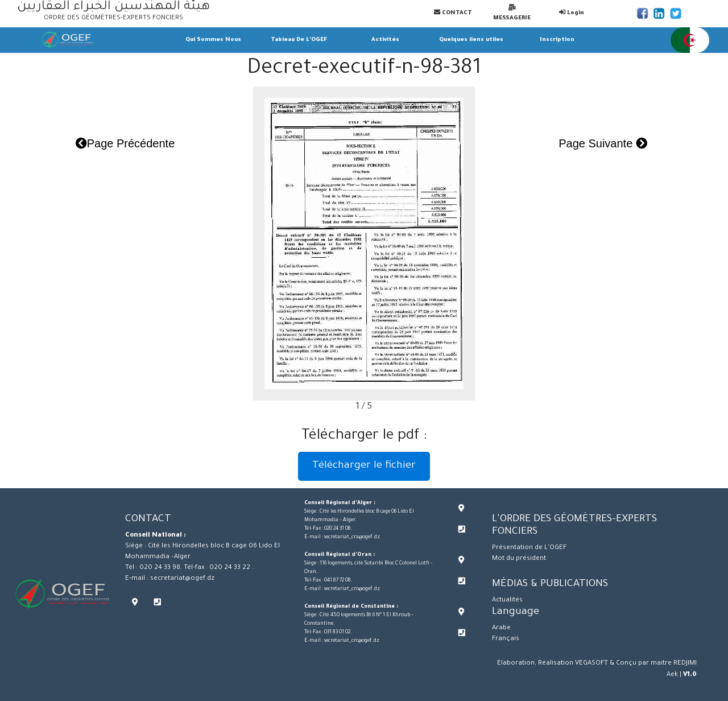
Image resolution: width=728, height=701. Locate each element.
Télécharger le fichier (364, 466)
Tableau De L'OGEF (299, 40)
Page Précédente (125, 143)
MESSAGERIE (512, 13)
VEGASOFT (591, 664)
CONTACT (453, 13)
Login (572, 13)
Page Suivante (603, 143)
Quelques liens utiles (471, 40)
